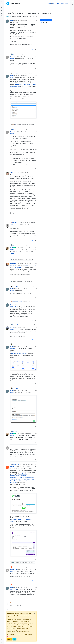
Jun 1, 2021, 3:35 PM (22, 56)
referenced (21, 603)
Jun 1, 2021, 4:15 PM (22, 131)
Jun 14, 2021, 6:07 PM (26, 434)
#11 (36, 327)
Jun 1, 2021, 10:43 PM (26, 264)
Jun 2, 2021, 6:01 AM (23, 327)
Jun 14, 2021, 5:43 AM (23, 390)
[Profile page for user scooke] (7, 328)
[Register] (72, 5)
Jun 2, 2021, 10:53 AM (23, 346)
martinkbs (13, 467)
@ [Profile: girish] (12, 291)
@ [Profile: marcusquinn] (14, 306)
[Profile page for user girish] (7, 248)
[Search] (2, 16)
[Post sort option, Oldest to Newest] (46, 23)
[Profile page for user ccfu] (7, 57)
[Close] (35, 613)
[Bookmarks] (2, 13)
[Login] (72, 2)
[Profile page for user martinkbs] (7, 468)
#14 (36, 434)
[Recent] (2, 5)
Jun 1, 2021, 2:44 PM (22, 20)
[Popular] (2, 10)
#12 (36, 346)
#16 (36, 467)
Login (14, 639)
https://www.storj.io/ (31, 266)
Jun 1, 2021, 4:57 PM (24, 173)
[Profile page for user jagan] (7, 21)
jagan (12, 20)
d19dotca (12, 173)
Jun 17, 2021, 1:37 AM (22, 587)
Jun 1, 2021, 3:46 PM (22, 76)
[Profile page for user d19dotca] (7, 174)
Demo (58, 3)
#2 (36, 56)
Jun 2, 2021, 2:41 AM (22, 304)
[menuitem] (72, 2)
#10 (36, 304)
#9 (36, 288)
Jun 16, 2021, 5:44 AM (27, 447)
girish (12, 247)
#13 (36, 390)
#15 (36, 447)
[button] (2, 639)
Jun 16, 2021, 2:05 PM (27, 569)
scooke (12, 327)
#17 (36, 569)
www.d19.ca (13, 215)
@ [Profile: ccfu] (12, 78)
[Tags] (2, 7)
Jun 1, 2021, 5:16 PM (23, 225)
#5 (36, 173)
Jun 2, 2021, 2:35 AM (22, 288)
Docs (62, 3)
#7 (36, 247)
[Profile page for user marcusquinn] (7, 265)
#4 (36, 131)
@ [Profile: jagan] (12, 59)
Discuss (8, 16)
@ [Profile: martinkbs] (14, 572)
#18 (36, 587)
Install (66, 3)
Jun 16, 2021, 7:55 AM (25, 467)
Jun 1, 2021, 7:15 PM (26, 247)
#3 (36, 76)
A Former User (14, 447)
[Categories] (2, 2)
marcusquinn (13, 264)
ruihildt (12, 225)
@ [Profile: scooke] (13, 349)
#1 (36, 20)
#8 (36, 264)
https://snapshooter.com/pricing (20, 354)
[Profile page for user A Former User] (7, 448)
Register (9, 639)
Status (54, 3)
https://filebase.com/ (18, 267)
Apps (49, 3)
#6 (36, 225)
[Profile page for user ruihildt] (7, 226)
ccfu (11, 56)
